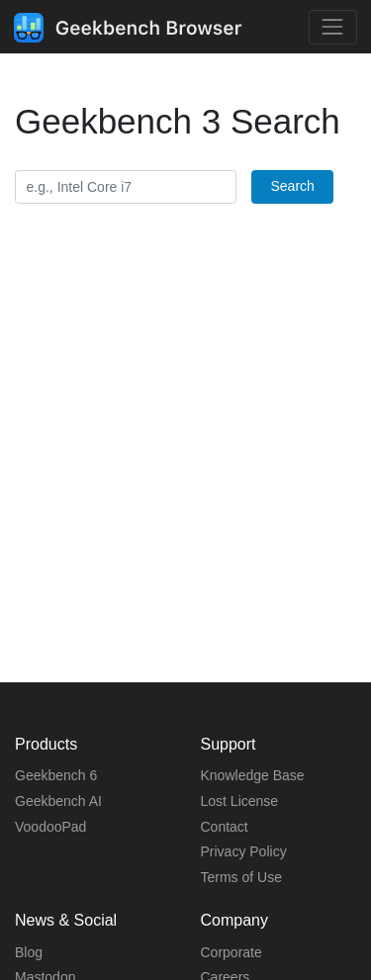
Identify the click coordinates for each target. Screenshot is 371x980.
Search (292, 186)
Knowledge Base (253, 775)
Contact (225, 827)
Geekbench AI (58, 801)
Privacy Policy (244, 851)
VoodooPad (50, 827)
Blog (29, 952)
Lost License (240, 801)
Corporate (232, 952)
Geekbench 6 (56, 775)
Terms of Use (241, 877)
